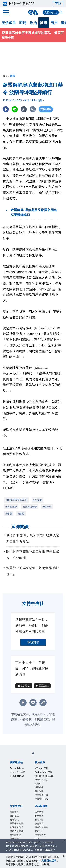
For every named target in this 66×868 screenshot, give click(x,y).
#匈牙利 (47, 507)
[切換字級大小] (33, 109)
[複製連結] (24, 109)
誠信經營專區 (17, 834)
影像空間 (40, 822)
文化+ (38, 784)
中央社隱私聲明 (48, 861)
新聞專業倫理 (17, 830)
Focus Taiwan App (45, 776)
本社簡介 (15, 814)
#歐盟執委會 (30, 507)
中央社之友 (41, 838)
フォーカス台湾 (18, 772)
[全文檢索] (61, 13)
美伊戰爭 (9, 23)
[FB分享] (6, 109)
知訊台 (38, 834)
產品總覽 (40, 814)
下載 (58, 4)
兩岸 (54, 23)
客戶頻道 (40, 818)
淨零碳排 (40, 789)
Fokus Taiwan (18, 776)
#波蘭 (9, 514)
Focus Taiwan (18, 768)
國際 (44, 23)
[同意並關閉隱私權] (64, 856)
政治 (33, 23)
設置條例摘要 (17, 826)
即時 (23, 23)
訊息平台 (40, 826)
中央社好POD (42, 801)
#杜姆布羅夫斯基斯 (16, 500)
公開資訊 (15, 822)
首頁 (5, 76)
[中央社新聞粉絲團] (33, 754)
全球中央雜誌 (42, 780)
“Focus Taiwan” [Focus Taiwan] (44, 850)
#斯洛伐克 (11, 507)
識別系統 (15, 818)
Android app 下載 (44, 772)
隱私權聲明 (16, 838)
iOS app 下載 (42, 768)
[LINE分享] (15, 109)
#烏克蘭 (37, 500)
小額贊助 (33, 642)
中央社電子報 (42, 796)
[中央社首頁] (33, 12)
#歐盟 (21, 514)
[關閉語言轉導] (64, 842)
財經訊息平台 (42, 830)
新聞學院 (40, 792)
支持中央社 (51, 13)
